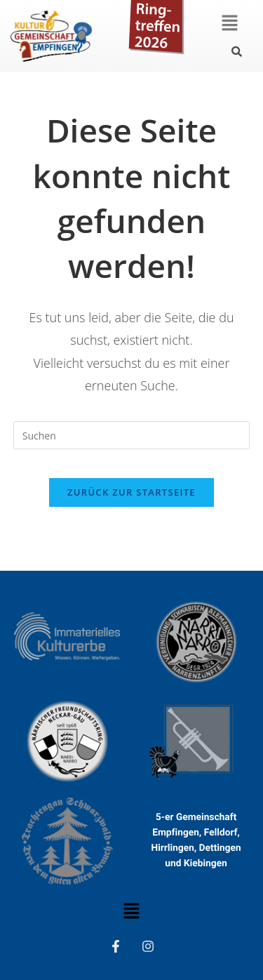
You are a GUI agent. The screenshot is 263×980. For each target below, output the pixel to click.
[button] (229, 23)
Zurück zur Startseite (131, 492)
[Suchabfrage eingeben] (132, 435)
